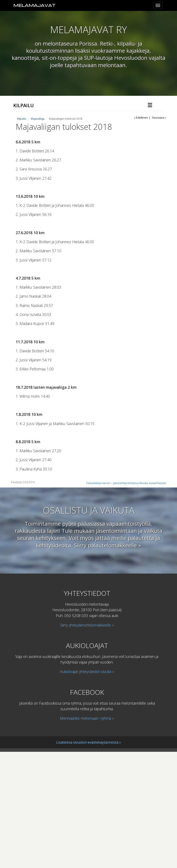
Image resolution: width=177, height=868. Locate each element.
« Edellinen (141, 234)
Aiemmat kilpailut (29, 201)
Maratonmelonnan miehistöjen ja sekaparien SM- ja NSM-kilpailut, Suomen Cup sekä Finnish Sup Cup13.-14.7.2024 (69, 220)
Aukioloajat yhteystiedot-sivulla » (87, 788)
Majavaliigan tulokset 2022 (41, 184)
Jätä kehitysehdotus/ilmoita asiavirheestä (140, 599)
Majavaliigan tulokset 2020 (41, 141)
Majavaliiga (25, 115)
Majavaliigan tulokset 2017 (41, 167)
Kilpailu (24, 105)
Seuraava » (159, 234)
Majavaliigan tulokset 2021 (41, 132)
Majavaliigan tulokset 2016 (41, 175)
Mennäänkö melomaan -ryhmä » (87, 835)
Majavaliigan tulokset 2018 (42, 158)
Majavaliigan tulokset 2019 (41, 149)
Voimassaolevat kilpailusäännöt (41, 209)
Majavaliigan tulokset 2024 (41, 124)
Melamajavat (34, 5)
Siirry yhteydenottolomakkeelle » (87, 741)
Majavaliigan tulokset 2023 (41, 192)
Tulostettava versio (98, 599)
